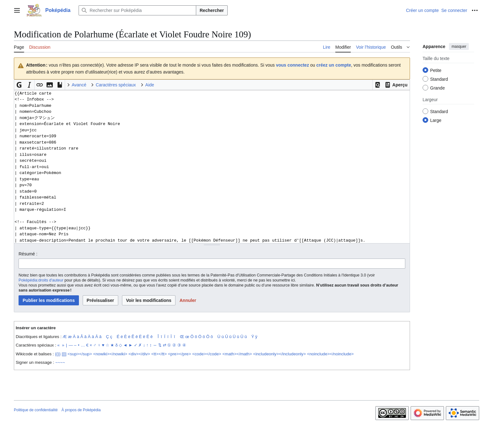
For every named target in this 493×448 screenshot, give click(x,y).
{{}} (58, 354)
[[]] (64, 354)
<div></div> (139, 354)
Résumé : (28, 254)
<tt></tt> (159, 354)
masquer (459, 46)
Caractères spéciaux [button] (116, 85)
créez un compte (334, 65)
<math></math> (237, 354)
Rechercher (212, 10)
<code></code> (207, 354)
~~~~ (60, 362)
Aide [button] (150, 85)
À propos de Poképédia (81, 410)
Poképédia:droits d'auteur (41, 280)
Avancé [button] (79, 85)
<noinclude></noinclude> (330, 354)
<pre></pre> (179, 354)
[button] (378, 85)
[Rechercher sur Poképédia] (137, 10)
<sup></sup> (80, 354)
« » (61, 345)
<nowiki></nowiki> (110, 354)
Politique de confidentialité (36, 410)
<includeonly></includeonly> (280, 354)
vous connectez (293, 65)
